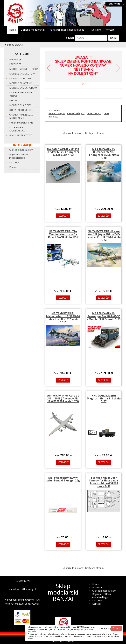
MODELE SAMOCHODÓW (23, 88)
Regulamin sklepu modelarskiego (68, 30)
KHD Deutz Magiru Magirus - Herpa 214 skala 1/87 (104, 398)
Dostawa (96, 30)
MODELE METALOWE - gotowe (22, 94)
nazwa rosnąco (57, 113)
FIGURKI (14, 100)
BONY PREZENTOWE (21, 135)
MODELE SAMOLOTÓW (22, 74)
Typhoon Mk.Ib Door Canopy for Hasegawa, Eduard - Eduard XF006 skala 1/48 (104, 482)
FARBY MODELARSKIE (21, 123)
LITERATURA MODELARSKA (17, 129)
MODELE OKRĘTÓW (20, 78)
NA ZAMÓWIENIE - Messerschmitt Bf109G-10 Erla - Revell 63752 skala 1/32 (63, 318)
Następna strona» (95, 133)
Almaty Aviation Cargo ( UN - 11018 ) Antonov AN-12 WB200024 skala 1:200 (63, 398)
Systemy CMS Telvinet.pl (63, 641)
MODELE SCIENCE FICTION (24, 69)
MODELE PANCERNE (20, 83)
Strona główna (15, 45)
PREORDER (15, 64)
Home (13, 30)
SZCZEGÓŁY (63, 216)
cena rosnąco (94, 113)
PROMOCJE (15, 59)
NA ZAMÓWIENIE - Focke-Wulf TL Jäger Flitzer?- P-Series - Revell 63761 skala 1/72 (104, 236)
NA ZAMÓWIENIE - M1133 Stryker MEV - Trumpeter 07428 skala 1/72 (63, 152)
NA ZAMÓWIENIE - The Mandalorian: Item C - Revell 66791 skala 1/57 (63, 234)
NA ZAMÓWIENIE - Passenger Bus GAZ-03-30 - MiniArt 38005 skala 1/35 (104, 316)
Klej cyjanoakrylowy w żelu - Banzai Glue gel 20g (63, 479)
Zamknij (116, 628)
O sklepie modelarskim (33, 30)
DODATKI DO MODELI (21, 110)
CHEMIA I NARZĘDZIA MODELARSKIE (21, 116)
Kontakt (110, 30)
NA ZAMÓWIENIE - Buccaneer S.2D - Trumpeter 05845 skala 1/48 (104, 154)
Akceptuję (104, 628)
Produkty (97, 587)
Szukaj (70, 38)
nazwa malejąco (76, 113)
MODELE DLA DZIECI (21, 105)
